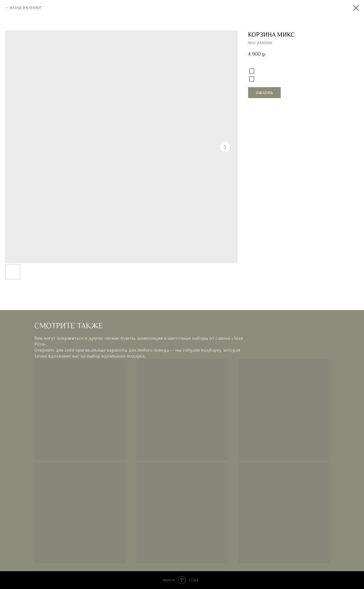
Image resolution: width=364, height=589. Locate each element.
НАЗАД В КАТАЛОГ (26, 8)
